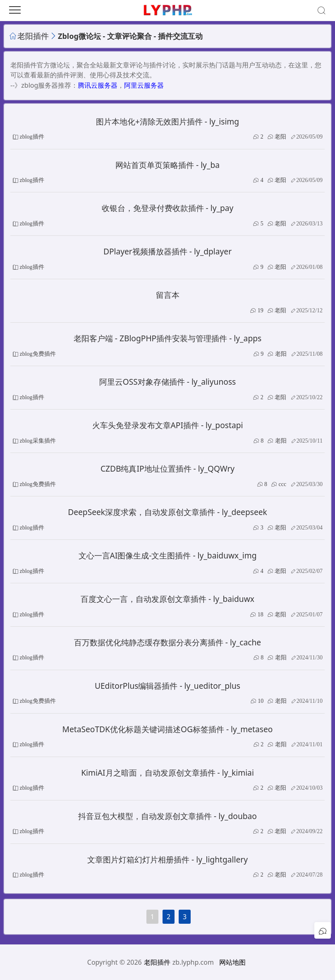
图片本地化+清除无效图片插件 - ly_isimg (167, 121)
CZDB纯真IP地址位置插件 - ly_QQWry (167, 468)
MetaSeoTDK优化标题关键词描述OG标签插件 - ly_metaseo (168, 729)
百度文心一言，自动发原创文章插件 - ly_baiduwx (167, 599)
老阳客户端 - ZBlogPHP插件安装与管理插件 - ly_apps (167, 338)
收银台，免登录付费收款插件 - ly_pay (168, 208)
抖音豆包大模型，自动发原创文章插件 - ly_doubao (167, 816)
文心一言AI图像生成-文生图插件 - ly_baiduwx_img (168, 555)
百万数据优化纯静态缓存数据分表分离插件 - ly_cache (167, 642)
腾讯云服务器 (98, 85)
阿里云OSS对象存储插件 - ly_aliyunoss (168, 382)
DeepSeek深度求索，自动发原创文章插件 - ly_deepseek (167, 512)
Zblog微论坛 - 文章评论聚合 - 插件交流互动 (130, 36)
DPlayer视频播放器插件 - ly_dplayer (167, 251)
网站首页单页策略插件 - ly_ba (167, 165)
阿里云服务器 (144, 85)
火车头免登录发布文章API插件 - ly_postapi (168, 425)
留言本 (168, 295)
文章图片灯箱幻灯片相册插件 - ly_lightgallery (167, 859)
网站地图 (232, 962)
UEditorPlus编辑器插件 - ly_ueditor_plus (167, 686)
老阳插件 (33, 36)
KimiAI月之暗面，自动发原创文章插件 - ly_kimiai (167, 773)
